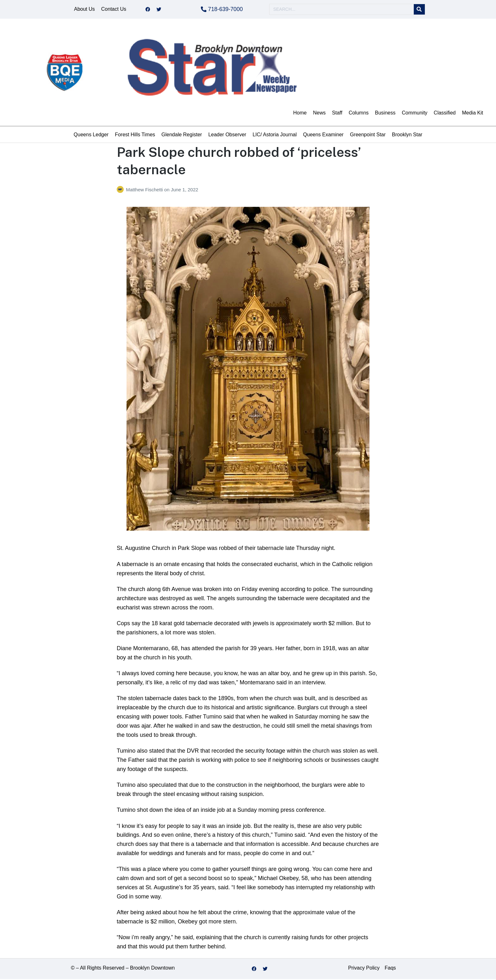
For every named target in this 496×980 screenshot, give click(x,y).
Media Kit (472, 114)
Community (415, 114)
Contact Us (114, 10)
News (319, 114)
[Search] (419, 10)
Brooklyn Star (407, 136)
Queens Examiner (323, 136)
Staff (337, 114)
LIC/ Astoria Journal (275, 136)
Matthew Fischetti (145, 191)
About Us (84, 10)
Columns (359, 114)
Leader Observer (227, 136)
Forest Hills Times (135, 136)
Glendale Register (182, 136)
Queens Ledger (91, 136)
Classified (445, 114)
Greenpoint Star (368, 136)
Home (300, 114)
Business (385, 114)
